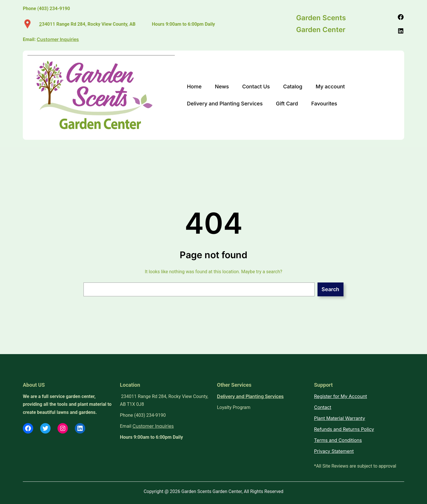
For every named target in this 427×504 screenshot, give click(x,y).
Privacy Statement (334, 451)
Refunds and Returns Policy (344, 429)
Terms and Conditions (338, 440)
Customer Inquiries (153, 426)
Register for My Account (340, 396)
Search (330, 289)
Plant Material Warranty (340, 418)
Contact (323, 407)
